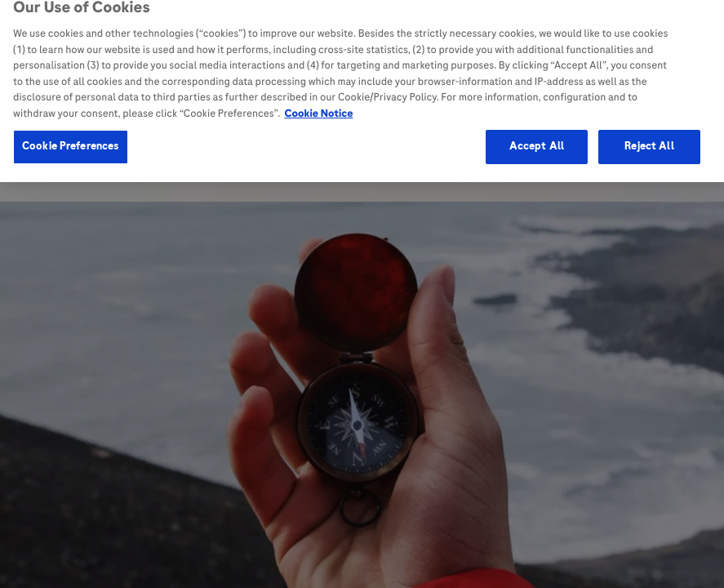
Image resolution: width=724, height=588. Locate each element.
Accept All (537, 135)
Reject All (649, 135)
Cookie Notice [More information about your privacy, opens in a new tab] (318, 102)
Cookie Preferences (71, 135)
